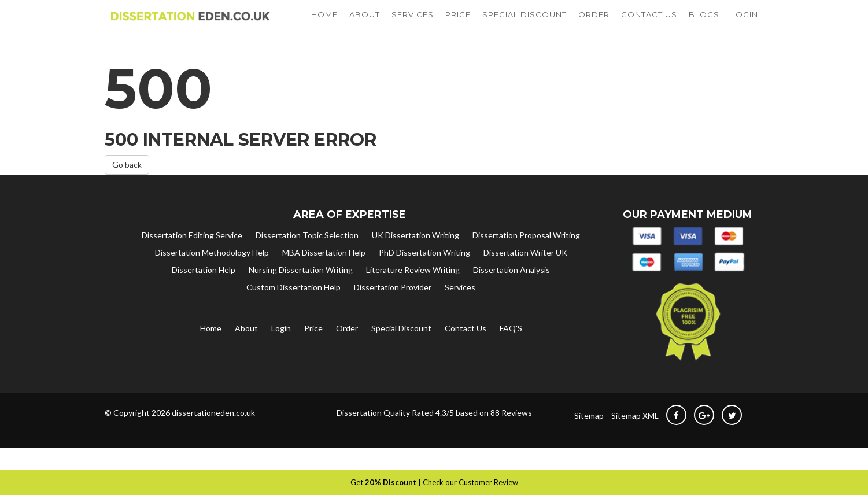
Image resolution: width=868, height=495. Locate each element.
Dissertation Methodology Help (212, 275)
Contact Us (466, 351)
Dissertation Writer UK (525, 275)
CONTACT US (649, 26)
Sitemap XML (635, 438)
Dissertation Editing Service (192, 258)
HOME (324, 26)
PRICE (458, 26)
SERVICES (413, 26)
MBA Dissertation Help (324, 275)
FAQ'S (511, 351)
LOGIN (745, 26)
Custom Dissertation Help (293, 310)
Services (460, 310)
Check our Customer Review (470, 482)
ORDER (594, 26)
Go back (127, 188)
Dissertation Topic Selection (307, 258)
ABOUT (365, 26)
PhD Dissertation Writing (424, 275)
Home (211, 351)
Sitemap (589, 438)
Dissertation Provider (393, 310)
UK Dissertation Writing (415, 258)
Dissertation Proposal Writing (526, 258)
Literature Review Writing (413, 292)
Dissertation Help (204, 292)
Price (313, 351)
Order (347, 351)
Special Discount (401, 351)
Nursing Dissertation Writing (301, 292)
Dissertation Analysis (511, 292)
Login (281, 351)
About (246, 351)
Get (383, 482)
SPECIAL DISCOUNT (525, 26)
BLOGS (704, 26)
